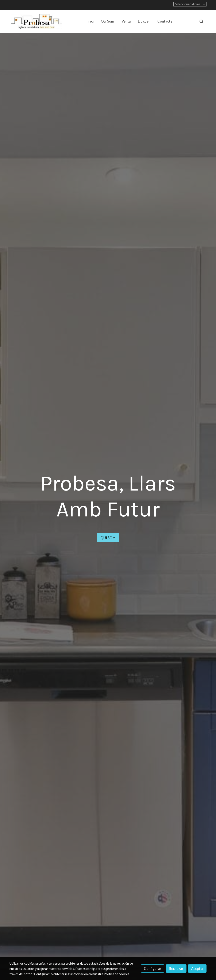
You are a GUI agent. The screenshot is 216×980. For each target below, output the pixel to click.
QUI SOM (121, 538)
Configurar (153, 969)
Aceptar (197, 969)
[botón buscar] (201, 21)
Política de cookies (117, 974)
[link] (36, 21)
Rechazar (176, 969)
